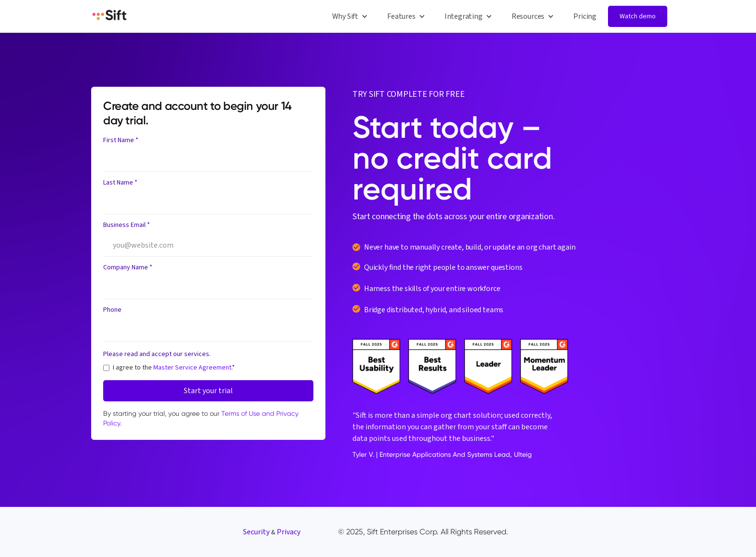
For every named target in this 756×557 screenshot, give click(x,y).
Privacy (289, 532)
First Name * (121, 140)
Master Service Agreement (192, 368)
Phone (112, 310)
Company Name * (128, 267)
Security (256, 532)
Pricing (585, 16)
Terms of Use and (249, 413)
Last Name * (120, 183)
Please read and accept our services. (157, 354)
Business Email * (127, 225)
